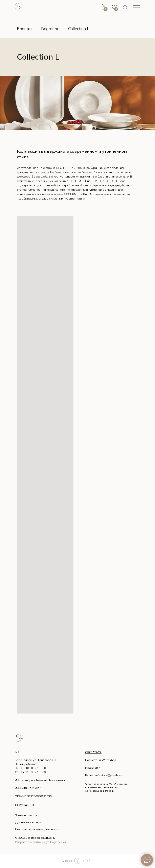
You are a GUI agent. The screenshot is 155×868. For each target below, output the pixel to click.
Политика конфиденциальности (37, 829)
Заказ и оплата (26, 815)
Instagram (92, 768)
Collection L (79, 29)
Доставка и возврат (29, 822)
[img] (20, 738)
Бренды (25, 29)
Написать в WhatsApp (101, 760)
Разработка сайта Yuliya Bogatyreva (40, 842)
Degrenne (50, 29)
